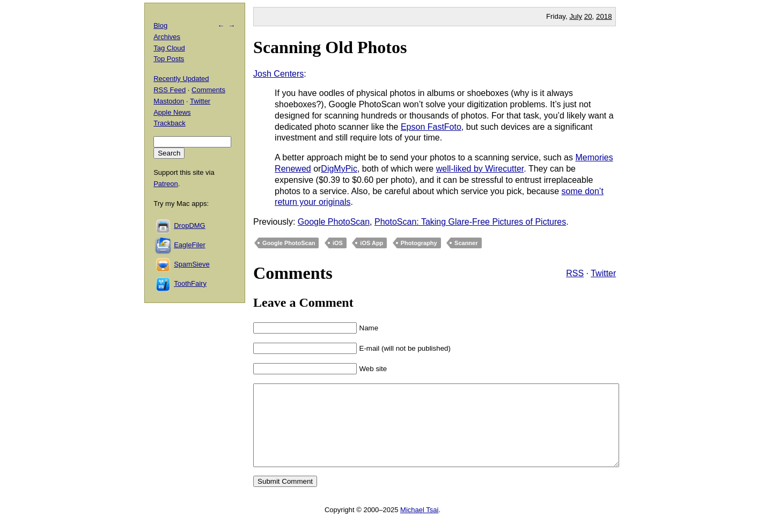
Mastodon (169, 101)
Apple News (172, 112)
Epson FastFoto (431, 127)
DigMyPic (339, 169)
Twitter (603, 273)
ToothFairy (190, 283)
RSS (575, 273)
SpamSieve (192, 264)
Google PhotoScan (334, 222)
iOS (338, 243)
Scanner (466, 243)
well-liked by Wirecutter (480, 169)
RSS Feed (170, 90)
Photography (419, 243)
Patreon (166, 184)
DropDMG (190, 226)
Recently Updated (181, 79)
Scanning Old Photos (330, 47)
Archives (167, 37)
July (576, 16)
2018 (604, 16)
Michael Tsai (419, 526)
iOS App (372, 243)
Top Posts (169, 59)
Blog (160, 25)
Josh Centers (278, 74)
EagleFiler (190, 245)
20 (588, 16)
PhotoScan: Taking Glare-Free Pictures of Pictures (470, 222)
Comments (208, 90)
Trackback (169, 123)
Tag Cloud (169, 48)
